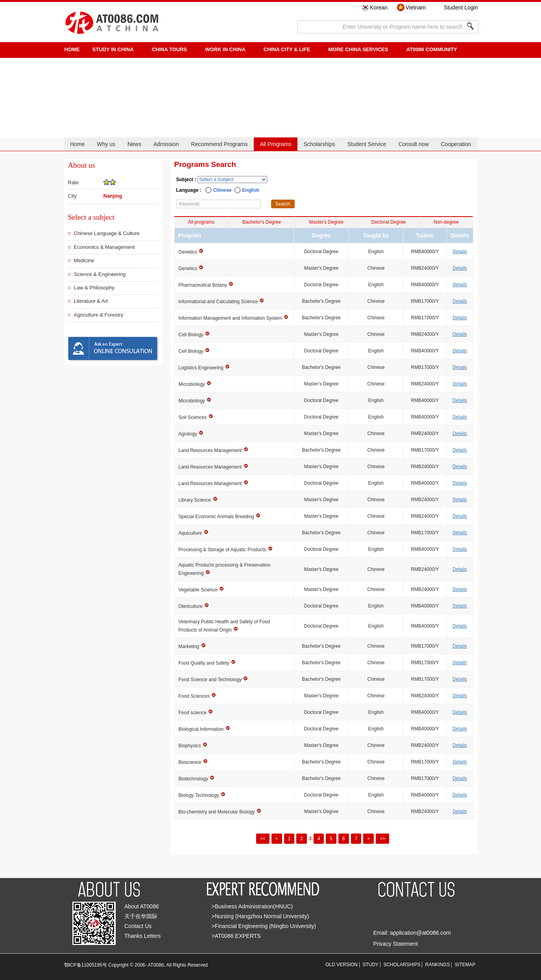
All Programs (275, 144)
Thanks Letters (143, 936)
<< (263, 839)
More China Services (358, 49)
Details (460, 252)
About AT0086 (142, 906)
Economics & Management (104, 247)
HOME (72, 49)
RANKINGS (438, 965)
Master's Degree (326, 222)
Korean (379, 7)
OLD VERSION (342, 965)
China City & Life (287, 49)
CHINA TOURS (170, 49)
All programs (201, 222)
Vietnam (416, 7)
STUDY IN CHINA (113, 49)
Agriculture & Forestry (99, 315)
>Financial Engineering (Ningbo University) (264, 926)
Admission (166, 144)
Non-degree (446, 222)
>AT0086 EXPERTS (236, 936)
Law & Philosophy (94, 288)
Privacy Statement (396, 944)
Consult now (413, 144)
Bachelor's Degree (262, 222)
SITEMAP (465, 965)
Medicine (84, 260)
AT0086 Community (432, 49)
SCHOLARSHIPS (402, 965)
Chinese (222, 190)
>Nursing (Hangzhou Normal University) (260, 916)
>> (382, 839)
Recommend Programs (220, 144)
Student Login (461, 7)
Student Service (367, 144)
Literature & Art (91, 301)
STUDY (370, 965)
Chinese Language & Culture (107, 233)
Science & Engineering (100, 274)
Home (77, 144)
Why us (106, 144)
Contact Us (138, 926)
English (251, 190)
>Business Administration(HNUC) (252, 906)
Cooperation (456, 144)
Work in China (225, 49)
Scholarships (319, 144)
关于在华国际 (141, 916)
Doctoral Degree (389, 222)
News (134, 144)
